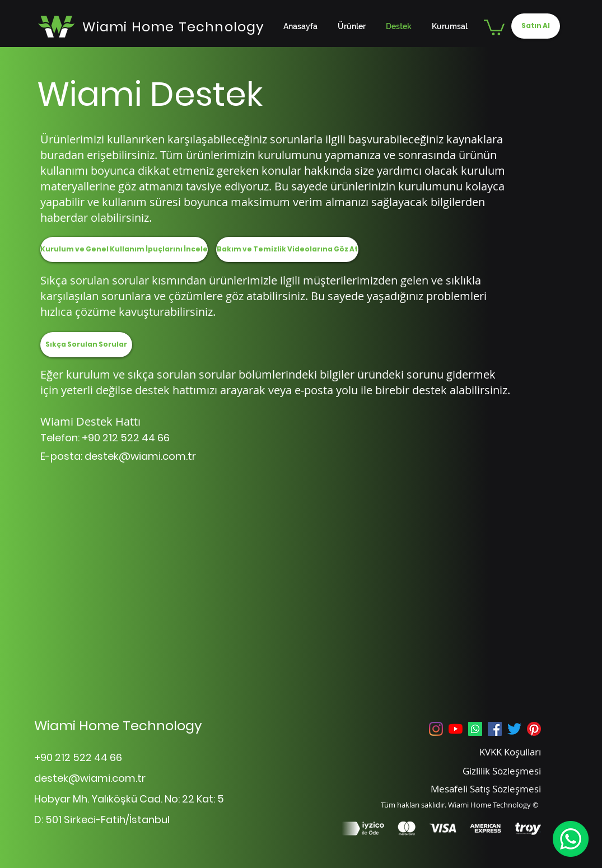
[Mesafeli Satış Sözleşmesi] (470, 788)
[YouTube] (456, 729)
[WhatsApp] (570, 839)
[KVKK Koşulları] (487, 752)
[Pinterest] (534, 729)
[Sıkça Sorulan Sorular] (86, 345)
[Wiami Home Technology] (174, 26)
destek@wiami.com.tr (140, 456)
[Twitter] (514, 729)
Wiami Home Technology (118, 725)
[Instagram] (436, 729)
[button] (494, 27)
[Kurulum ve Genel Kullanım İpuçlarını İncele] (124, 249)
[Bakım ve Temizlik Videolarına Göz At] (287, 249)
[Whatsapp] (475, 729)
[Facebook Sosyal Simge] (495, 729)
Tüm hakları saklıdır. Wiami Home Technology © (460, 805)
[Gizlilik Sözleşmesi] (487, 771)
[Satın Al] (536, 26)
